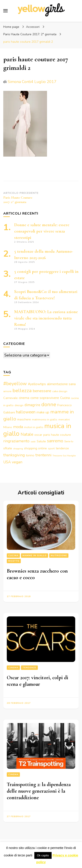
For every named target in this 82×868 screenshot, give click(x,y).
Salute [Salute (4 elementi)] (41, 441)
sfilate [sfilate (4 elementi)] (8, 448)
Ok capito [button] (43, 855)
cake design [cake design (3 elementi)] (60, 391)
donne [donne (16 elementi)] (49, 404)
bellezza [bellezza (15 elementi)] (22, 391)
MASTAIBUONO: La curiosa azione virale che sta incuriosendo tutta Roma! (46, 318)
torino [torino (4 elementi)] (30, 455)
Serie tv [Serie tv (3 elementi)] (69, 441)
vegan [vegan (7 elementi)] (17, 462)
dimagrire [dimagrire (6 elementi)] (32, 405)
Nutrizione (59, 556)
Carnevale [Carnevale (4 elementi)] (10, 398)
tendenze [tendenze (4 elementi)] (62, 448)
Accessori (33, 27)
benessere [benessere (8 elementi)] (42, 391)
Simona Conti (19, 82)
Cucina (13, 556)
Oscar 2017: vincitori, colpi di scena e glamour (38, 681)
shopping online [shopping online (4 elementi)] (35, 448)
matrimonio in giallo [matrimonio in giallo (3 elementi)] (45, 419)
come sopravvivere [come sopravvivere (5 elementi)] (45, 398)
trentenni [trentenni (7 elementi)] (43, 455)
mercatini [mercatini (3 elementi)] (64, 419)
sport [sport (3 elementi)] (51, 448)
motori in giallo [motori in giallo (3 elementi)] (34, 427)
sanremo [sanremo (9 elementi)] (55, 441)
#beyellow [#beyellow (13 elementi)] (15, 384)
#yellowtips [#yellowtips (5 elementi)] (37, 384)
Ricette (14, 561)
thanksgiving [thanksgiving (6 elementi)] (14, 455)
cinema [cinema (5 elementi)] (24, 398)
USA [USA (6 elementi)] (7, 462)
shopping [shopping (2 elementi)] (18, 449)
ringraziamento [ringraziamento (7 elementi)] (16, 441)
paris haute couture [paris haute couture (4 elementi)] (57, 435)
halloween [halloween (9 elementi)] (26, 412)
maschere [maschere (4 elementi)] (24, 419)
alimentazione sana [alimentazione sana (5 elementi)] (61, 384)
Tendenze (29, 668)
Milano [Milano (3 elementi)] (8, 427)
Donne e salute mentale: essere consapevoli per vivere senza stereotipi (42, 231)
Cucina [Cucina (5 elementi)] (65, 398)
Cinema (13, 668)
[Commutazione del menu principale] (5, 11)
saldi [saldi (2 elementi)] (33, 442)
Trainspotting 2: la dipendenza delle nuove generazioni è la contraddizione (39, 791)
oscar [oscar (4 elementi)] (38, 435)
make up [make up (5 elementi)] (43, 412)
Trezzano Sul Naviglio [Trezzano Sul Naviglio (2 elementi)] (64, 456)
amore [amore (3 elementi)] (7, 391)
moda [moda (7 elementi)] (18, 427)
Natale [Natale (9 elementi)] (27, 434)
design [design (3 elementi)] (19, 405)
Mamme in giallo (35, 556)
